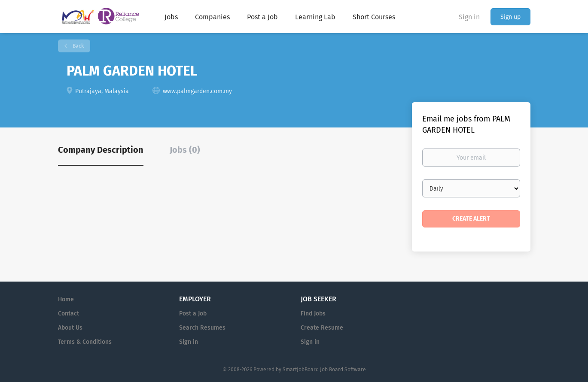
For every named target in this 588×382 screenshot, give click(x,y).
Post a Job (193, 314)
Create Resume (322, 328)
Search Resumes (202, 328)
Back (78, 46)
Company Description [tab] (101, 150)
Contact (69, 314)
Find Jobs (313, 314)
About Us (70, 328)
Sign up (510, 17)
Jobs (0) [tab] (185, 150)
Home (66, 299)
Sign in (469, 17)
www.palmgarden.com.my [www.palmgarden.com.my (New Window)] (197, 91)
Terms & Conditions (85, 342)
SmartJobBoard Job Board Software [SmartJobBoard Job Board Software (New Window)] (324, 370)
